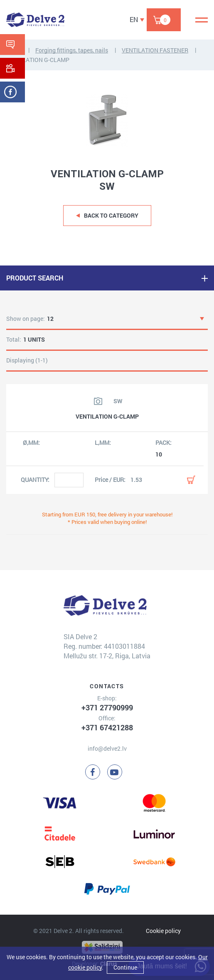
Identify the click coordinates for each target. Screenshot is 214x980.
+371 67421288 (107, 727)
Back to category (111, 215)
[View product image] (98, 401)
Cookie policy (163, 931)
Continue (125, 967)
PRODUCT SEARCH (35, 278)
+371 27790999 (107, 707)
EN (134, 19)
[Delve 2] (35, 20)
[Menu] (202, 20)
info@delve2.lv (107, 748)
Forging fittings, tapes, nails (72, 50)
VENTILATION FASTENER (155, 50)
